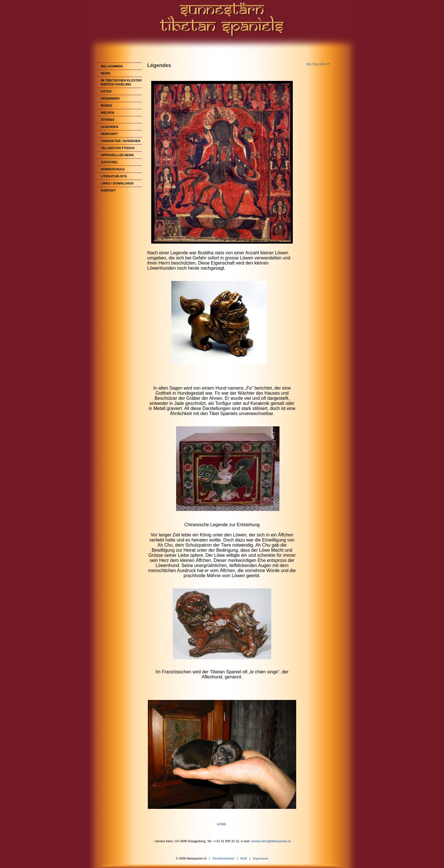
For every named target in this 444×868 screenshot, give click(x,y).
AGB (244, 858)
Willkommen (112, 66)
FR (322, 64)
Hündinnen (110, 98)
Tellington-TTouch (118, 148)
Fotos (106, 91)
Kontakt (108, 190)
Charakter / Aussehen (121, 141)
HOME (222, 824)
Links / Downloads (117, 183)
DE (309, 64)
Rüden (106, 106)
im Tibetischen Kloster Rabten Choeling (121, 82)
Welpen (107, 113)
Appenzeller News (117, 155)
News (105, 73)
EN (315, 64)
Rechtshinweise (224, 858)
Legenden (109, 127)
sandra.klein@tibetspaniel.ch (271, 841)
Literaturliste (114, 176)
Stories (108, 120)
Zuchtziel (109, 162)
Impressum (261, 858)
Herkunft (109, 134)
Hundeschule (113, 169)
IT (328, 64)
